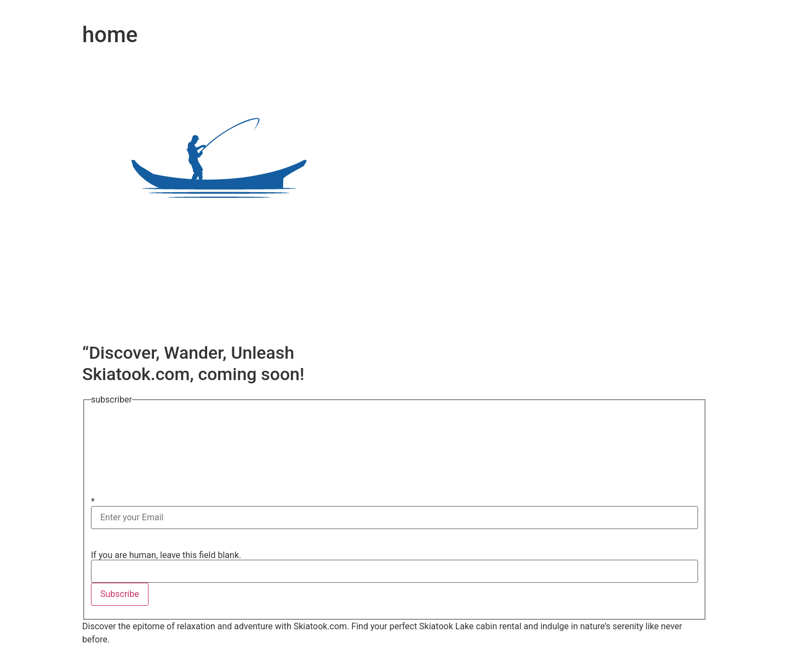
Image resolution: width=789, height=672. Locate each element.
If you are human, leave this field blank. (166, 555)
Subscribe (120, 594)
